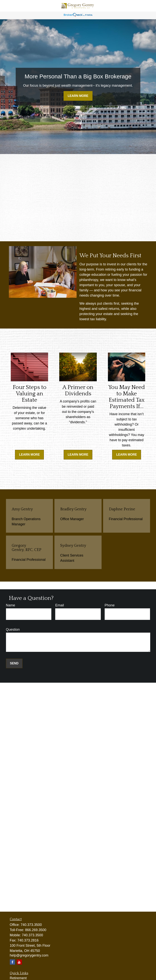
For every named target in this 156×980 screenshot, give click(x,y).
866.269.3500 (36, 930)
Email (60, 605)
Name (11, 605)
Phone (110, 605)
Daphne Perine (122, 509)
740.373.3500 (31, 925)
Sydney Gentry (73, 546)
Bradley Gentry (73, 509)
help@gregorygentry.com (29, 955)
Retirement (18, 978)
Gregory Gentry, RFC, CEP (27, 548)
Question (13, 630)
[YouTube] (19, 962)
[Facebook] (12, 962)
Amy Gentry (22, 509)
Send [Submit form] (14, 663)
